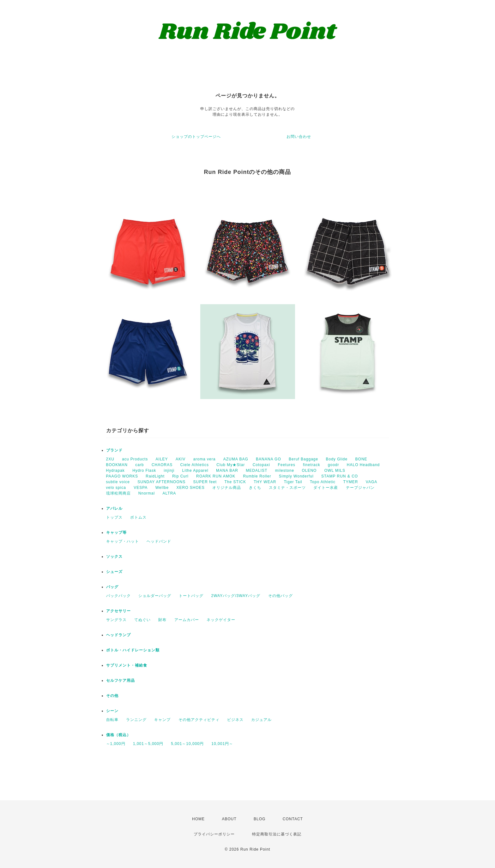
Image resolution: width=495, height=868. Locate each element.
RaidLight (155, 476)
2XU (110, 459)
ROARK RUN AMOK (216, 476)
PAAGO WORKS (122, 476)
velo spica (116, 488)
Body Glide (337, 459)
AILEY (162, 459)
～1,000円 (116, 744)
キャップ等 (116, 532)
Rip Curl (180, 476)
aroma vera (205, 459)
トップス (114, 517)
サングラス (116, 620)
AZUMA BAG (236, 459)
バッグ (112, 587)
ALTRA (169, 493)
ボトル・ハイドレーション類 (133, 650)
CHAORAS (162, 465)
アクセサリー (118, 611)
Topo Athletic (323, 482)
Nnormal (147, 493)
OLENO (309, 471)
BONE (361, 459)
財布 (162, 620)
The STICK (235, 482)
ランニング (136, 720)
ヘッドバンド (159, 541)
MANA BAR (227, 471)
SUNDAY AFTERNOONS (161, 482)
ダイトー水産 (326, 488)
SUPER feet (205, 482)
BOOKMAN (117, 465)
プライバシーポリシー (214, 834)
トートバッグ (191, 596)
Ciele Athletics (195, 465)
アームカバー (187, 620)
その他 (112, 696)
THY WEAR (265, 482)
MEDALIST (257, 471)
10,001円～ (222, 744)
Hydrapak (115, 471)
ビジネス (235, 720)
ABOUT (229, 819)
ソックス (114, 557)
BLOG (260, 819)
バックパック (118, 596)
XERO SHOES (191, 488)
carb (139, 465)
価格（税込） (118, 735)
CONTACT (293, 819)
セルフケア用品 (121, 680)
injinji (169, 471)
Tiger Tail (293, 482)
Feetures (286, 465)
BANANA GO (269, 459)
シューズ (114, 572)
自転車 (112, 720)
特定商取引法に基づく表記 (277, 834)
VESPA (141, 488)
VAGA (371, 482)
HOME (198, 819)
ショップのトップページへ (196, 137)
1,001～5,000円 (148, 744)
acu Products (135, 459)
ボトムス (138, 517)
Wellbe (162, 488)
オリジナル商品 (227, 488)
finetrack (311, 465)
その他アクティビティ (199, 720)
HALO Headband (363, 465)
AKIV (181, 459)
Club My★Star (231, 465)
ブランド (114, 450)
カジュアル (261, 720)
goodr (334, 465)
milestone (285, 471)
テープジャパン (360, 488)
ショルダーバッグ (155, 596)
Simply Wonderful (296, 476)
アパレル (114, 508)
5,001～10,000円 (187, 744)
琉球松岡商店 (118, 493)
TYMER (350, 482)
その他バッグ (281, 596)
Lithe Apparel (195, 471)
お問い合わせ (299, 137)
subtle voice (118, 482)
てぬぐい (142, 620)
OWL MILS (335, 471)
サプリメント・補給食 (127, 665)
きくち (255, 488)
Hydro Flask (144, 471)
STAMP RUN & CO (340, 476)
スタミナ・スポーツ (287, 488)
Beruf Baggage (303, 459)
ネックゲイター (221, 620)
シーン (112, 711)
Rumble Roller (257, 476)
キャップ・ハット (123, 541)
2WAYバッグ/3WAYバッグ (236, 596)
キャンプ (162, 720)
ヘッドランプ (118, 635)
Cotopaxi (261, 465)
